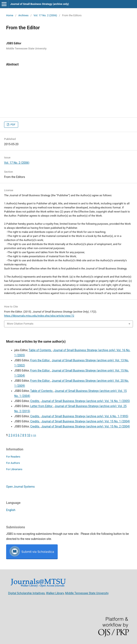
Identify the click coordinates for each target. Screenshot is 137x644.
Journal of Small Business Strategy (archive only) (40, 4)
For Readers (13, 457)
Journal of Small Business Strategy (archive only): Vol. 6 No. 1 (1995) (85, 416)
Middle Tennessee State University (87, 593)
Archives (23, 15)
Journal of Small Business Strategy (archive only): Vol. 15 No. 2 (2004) (86, 426)
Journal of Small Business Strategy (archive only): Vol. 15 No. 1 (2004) (86, 421)
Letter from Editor (42, 406)
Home (10, 15)
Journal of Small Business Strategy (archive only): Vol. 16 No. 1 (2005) (86, 401)
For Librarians (14, 469)
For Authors (13, 463)
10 (29, 435)
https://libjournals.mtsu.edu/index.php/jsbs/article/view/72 (39, 316)
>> (35, 435)
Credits (35, 401)
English (11, 510)
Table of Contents (40, 350)
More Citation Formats (20, 324)
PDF (13, 125)
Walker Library (55, 593)
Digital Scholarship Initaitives (27, 593)
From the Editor (40, 360)
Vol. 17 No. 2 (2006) (45, 15)
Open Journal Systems (20, 487)
